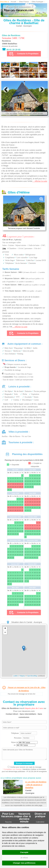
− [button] (5, 633)
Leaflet (15, 676)
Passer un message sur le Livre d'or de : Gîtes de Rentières (24, 689)
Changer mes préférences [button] (24, 863)
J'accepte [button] (24, 852)
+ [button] (5, 629)
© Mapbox (22, 676)
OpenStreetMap (32, 676)
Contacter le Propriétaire (24, 54)
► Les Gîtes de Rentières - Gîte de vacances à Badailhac (36, 785)
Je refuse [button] (24, 858)
